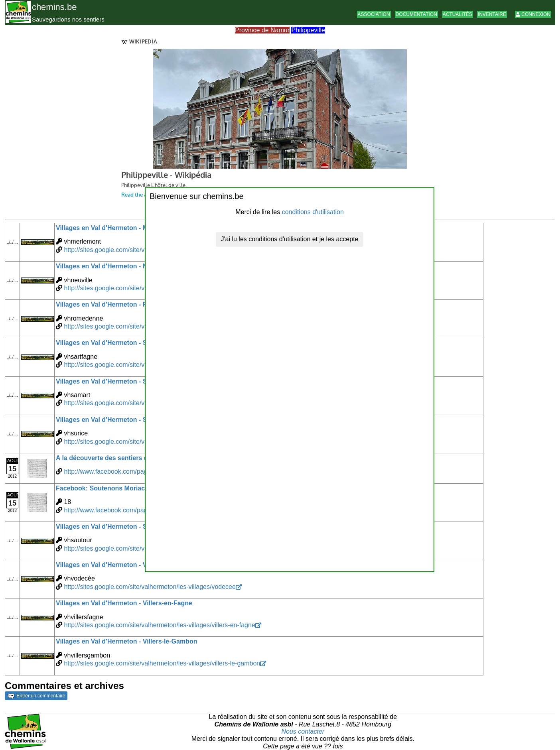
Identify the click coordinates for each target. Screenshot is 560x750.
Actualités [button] (457, 14)
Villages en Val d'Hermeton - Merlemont (115, 228)
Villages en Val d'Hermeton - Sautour (111, 527)
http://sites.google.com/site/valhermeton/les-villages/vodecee (150, 587)
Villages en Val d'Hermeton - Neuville (111, 266)
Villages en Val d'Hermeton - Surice (109, 420)
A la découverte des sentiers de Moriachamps (125, 458)
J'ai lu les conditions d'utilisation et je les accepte (290, 239)
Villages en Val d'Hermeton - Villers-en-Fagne (124, 603)
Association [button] (374, 14)
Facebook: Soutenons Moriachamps (111, 488)
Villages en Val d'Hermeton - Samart (110, 381)
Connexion (533, 14)
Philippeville (308, 30)
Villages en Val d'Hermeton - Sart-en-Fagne (121, 343)
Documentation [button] (416, 14)
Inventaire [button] (492, 14)
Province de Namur (262, 30)
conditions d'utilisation (313, 212)
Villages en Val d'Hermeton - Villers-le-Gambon (126, 641)
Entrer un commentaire (36, 696)
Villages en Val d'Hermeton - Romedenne (117, 304)
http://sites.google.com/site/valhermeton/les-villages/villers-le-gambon (162, 663)
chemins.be (54, 7)
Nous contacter (303, 731)
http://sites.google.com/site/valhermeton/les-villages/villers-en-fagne (159, 625)
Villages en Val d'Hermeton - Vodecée (112, 565)
